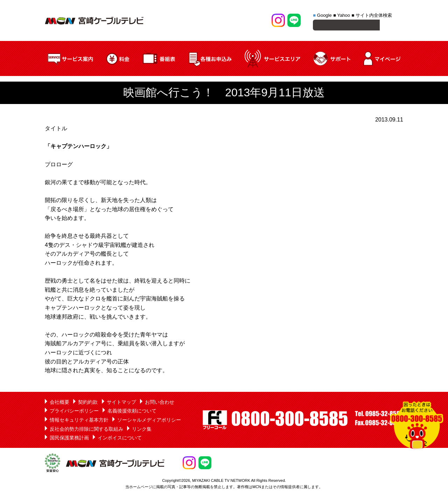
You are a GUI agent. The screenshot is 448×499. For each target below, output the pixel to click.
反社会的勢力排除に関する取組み (86, 430)
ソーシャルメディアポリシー (149, 421)
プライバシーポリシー (74, 412)
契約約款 (88, 403)
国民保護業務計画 (69, 439)
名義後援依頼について (132, 412)
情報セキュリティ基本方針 (79, 421)
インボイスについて (120, 439)
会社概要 (59, 403)
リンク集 (142, 430)
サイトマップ (121, 403)
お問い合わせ (160, 403)
